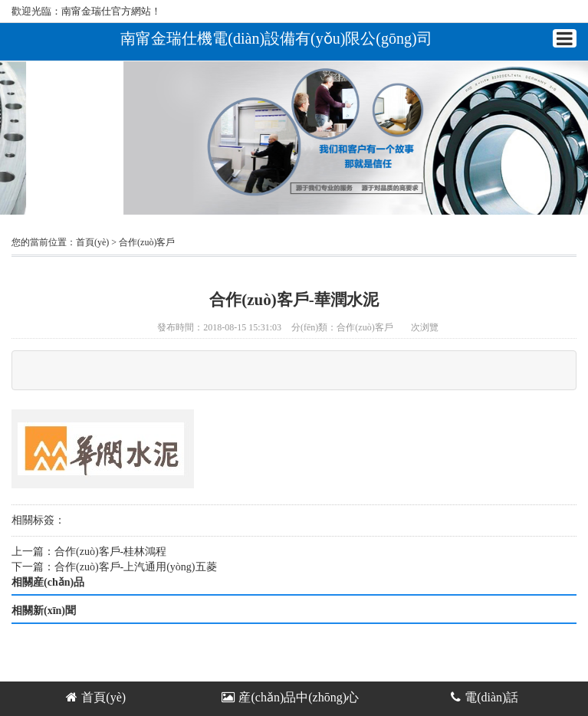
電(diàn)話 (485, 697)
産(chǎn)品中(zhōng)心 (290, 697)
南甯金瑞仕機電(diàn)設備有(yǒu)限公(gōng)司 (276, 38)
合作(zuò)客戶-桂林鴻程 (110, 552)
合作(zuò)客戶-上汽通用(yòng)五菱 (136, 567)
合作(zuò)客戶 (147, 242)
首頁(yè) (92, 242)
